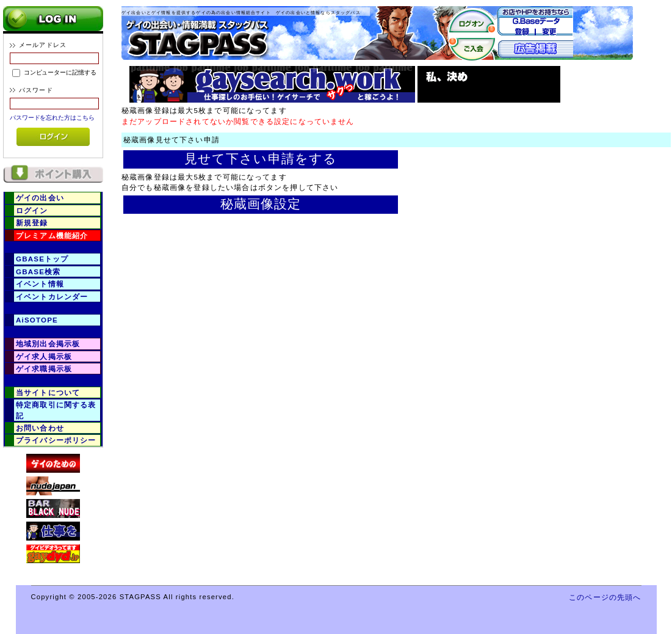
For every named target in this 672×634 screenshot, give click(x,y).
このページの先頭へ (605, 597)
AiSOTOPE (37, 320)
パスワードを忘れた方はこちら (52, 118)
